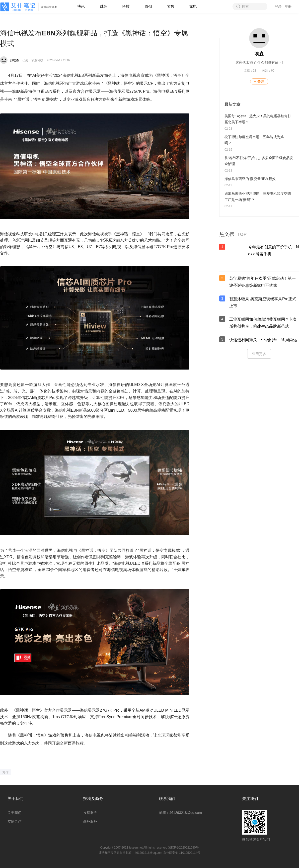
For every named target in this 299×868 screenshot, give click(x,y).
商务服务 (90, 821)
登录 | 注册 (283, 6)
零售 (171, 6)
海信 (5, 772)
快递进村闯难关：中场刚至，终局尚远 (263, 340)
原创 (148, 6)
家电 (193, 6)
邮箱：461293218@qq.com (180, 813)
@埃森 (14, 60)
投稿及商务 (93, 799)
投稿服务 (90, 813)
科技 (126, 6)
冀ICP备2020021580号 (184, 848)
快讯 (81, 6)
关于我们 (15, 799)
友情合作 (14, 821)
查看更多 (259, 354)
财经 (103, 6)
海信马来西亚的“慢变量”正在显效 (250, 179)
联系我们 (167, 799)
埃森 (259, 54)
